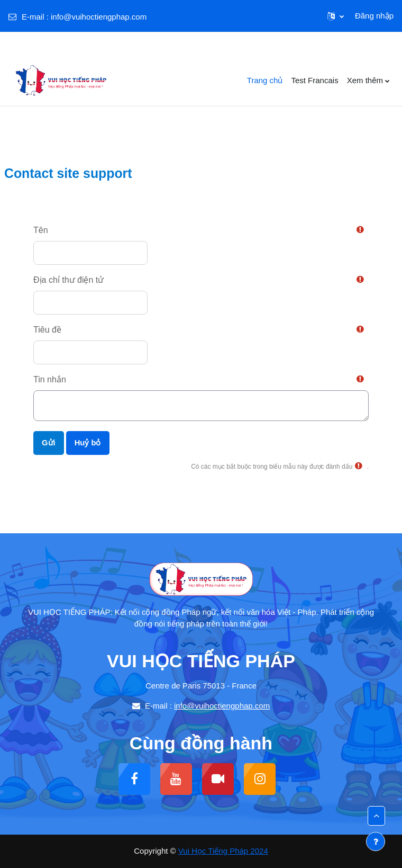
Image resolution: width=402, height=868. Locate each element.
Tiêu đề (47, 330)
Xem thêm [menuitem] (365, 80)
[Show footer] (376, 842)
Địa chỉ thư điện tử (68, 280)
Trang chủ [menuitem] (265, 80)
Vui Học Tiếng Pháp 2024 (223, 851)
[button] (336, 16)
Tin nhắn (50, 379)
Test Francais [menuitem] (314, 80)
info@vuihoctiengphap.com (99, 17)
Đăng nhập (374, 16)
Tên (41, 230)
